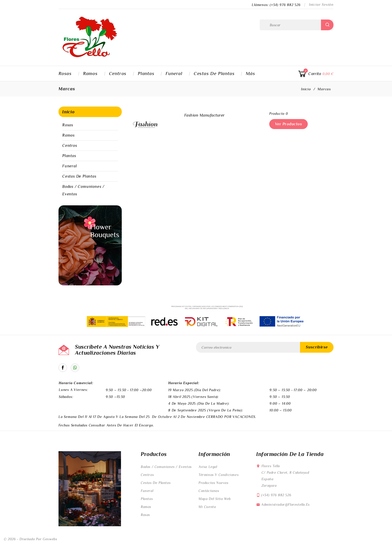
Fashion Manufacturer (204, 115)
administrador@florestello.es (285, 504)
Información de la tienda (290, 454)
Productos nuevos (213, 483)
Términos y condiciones (218, 475)
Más (250, 73)
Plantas (146, 73)
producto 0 (279, 114)
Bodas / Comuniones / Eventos (83, 190)
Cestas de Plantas (214, 73)
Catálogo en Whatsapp (75, 368)
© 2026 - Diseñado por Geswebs (30, 539)
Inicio (68, 112)
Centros (118, 73)
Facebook (63, 368)
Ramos (90, 73)
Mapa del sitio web (215, 499)
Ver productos (289, 124)
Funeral (174, 73)
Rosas (65, 73)
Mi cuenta (207, 507)
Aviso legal (208, 467)
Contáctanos (209, 491)
